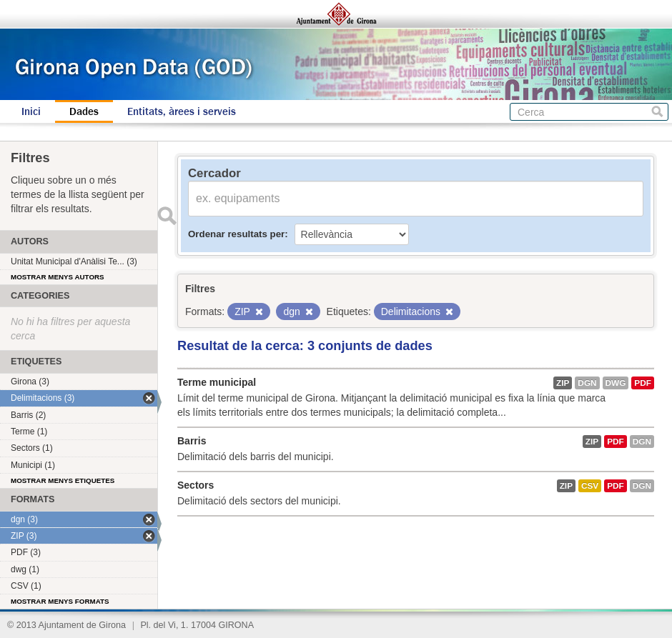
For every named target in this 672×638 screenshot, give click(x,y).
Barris (192, 441)
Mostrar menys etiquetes (63, 480)
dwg (616, 383)
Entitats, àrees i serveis (182, 111)
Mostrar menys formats (60, 601)
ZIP (563, 383)
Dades (84, 111)
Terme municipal (217, 382)
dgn (587, 383)
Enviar (167, 216)
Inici (31, 111)
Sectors (196, 485)
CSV (590, 486)
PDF (643, 383)
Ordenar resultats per (236, 234)
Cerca (657, 112)
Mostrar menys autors (58, 277)
